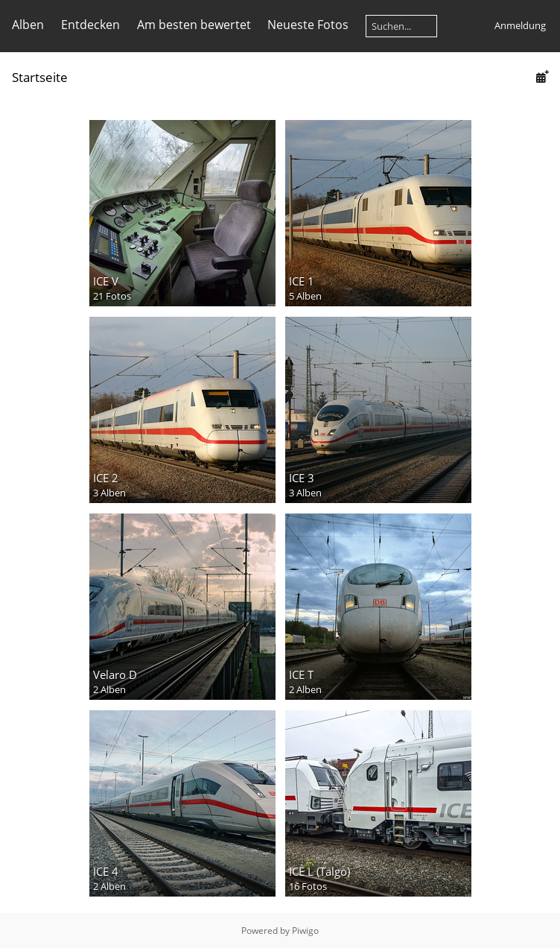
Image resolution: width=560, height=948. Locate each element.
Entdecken (90, 25)
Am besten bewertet (194, 25)
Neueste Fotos (308, 25)
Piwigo (305, 930)
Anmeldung (520, 25)
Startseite (40, 77)
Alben (28, 25)
